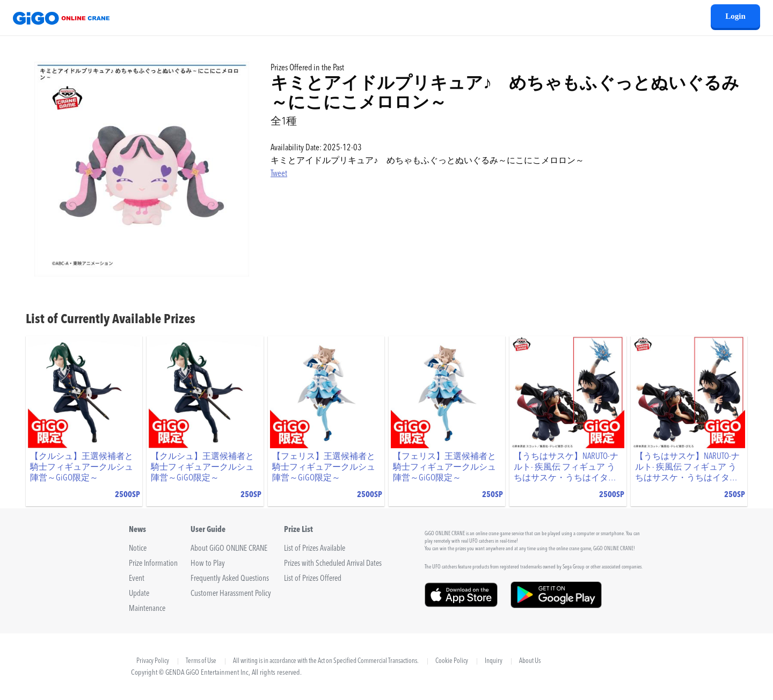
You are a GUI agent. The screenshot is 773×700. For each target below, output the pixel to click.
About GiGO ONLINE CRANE (229, 549)
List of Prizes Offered (313, 579)
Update (139, 594)
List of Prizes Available (315, 549)
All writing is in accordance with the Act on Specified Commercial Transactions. (326, 661)
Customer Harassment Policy (231, 594)
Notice (138, 549)
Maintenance (147, 609)
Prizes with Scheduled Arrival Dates (333, 564)
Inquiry (494, 661)
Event (137, 579)
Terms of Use (201, 661)
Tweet (279, 174)
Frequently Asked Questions (230, 579)
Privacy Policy (153, 661)
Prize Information (153, 564)
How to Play (208, 564)
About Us (530, 661)
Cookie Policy (452, 661)
